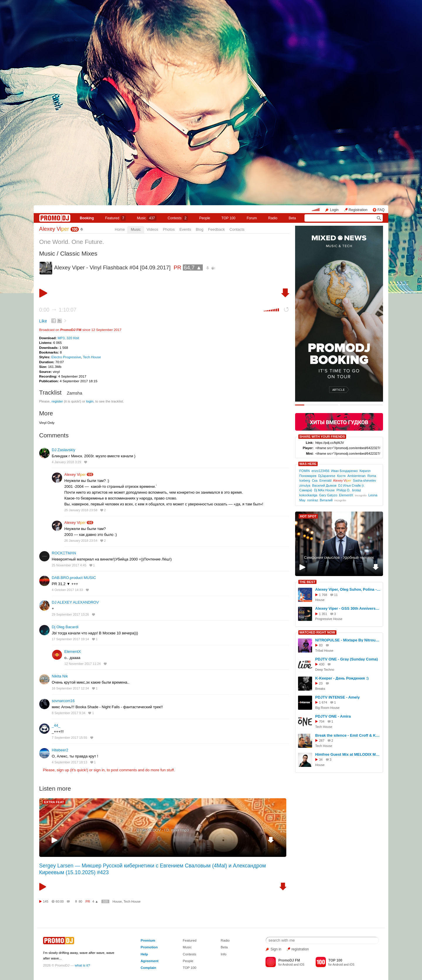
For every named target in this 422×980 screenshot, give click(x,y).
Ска (315, 480)
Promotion (149, 947)
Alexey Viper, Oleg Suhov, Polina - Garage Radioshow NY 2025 (348, 589)
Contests (189, 954)
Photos (169, 229)
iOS (302, 965)
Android (288, 965)
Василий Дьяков (324, 485)
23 (321, 683)
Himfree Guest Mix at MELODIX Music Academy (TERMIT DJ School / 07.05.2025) (348, 754)
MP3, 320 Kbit (68, 338)
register (57, 401)
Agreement (150, 961)
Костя (341, 476)
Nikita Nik (60, 676)
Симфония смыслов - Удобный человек (339, 557)
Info (224, 954)
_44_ (56, 725)
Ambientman (356, 476)
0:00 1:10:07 (58, 310)
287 (322, 740)
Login (334, 210)
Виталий (326, 500)
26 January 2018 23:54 (81, 541)
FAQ (381, 210)
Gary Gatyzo (328, 495)
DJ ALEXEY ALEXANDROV (75, 602)
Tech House (92, 357)
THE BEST (307, 582)
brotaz (357, 490)
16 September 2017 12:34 (70, 688)
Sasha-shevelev (364, 480)
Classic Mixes (79, 253)
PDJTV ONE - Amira (333, 716)
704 (322, 721)
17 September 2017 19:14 (70, 639)
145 (46, 901)
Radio (273, 218)
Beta (292, 218)
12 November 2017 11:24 (83, 664)
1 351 (323, 614)
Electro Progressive (66, 357)
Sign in (276, 949)
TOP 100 (229, 218)
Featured (115, 218)
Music (147, 218)
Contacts (237, 229)
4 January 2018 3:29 (67, 462)
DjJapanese (327, 476)
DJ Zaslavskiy (64, 450)
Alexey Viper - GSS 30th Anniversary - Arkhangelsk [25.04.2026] (348, 608)
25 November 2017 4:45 (69, 565)
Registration (358, 210)
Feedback (216, 229)
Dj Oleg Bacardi (65, 627)
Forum (252, 218)
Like (43, 321)
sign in (99, 770)
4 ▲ (95, 901)
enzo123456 (320, 471)
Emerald (325, 480)
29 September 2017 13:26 (70, 614)
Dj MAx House (324, 490)
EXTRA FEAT (54, 802)
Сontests (178, 218)
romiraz (313, 500)
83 (321, 645)
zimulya (305, 485)
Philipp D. (343, 490)
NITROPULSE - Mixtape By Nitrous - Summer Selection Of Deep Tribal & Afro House (348, 640)
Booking (87, 218)
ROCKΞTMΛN (64, 553)
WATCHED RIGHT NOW (317, 632)
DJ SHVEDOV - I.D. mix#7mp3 (163, 830)
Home (120, 229)
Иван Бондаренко (344, 471)
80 (80, 901)
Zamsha (75, 393)
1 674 (323, 702)
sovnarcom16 (63, 701)
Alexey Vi (54, 229)
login (90, 401)
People (205, 218)
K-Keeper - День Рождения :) (342, 678)
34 (321, 760)
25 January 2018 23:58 (81, 510)
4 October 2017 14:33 (67, 590)
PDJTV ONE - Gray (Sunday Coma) (347, 659)
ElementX (73, 652)
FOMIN (304, 471)
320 (105, 902)
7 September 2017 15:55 (70, 738)
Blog (200, 229)
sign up (63, 770)
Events (185, 229)
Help (144, 954)
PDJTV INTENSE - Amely (338, 697)
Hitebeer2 (60, 750)
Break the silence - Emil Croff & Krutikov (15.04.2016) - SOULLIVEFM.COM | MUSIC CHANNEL (348, 735)
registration (300, 949)
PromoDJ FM (71, 330)
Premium (148, 940)
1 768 (323, 595)
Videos (152, 229)
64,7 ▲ (193, 267)
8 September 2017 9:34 (69, 713)
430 (322, 664)
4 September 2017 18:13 (70, 762)
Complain (148, 968)
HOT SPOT (308, 516)
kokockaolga (308, 495)
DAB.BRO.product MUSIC (74, 578)
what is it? (82, 965)
